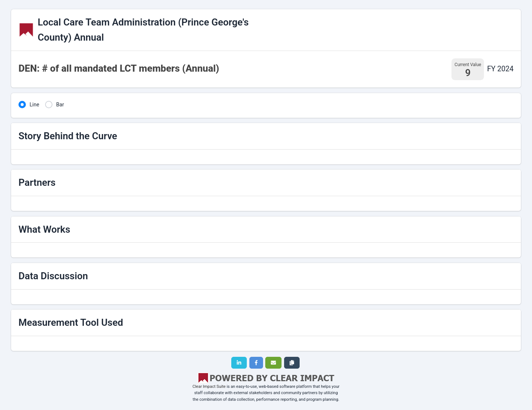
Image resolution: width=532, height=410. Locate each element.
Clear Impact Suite (209, 387)
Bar (60, 105)
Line (34, 105)
